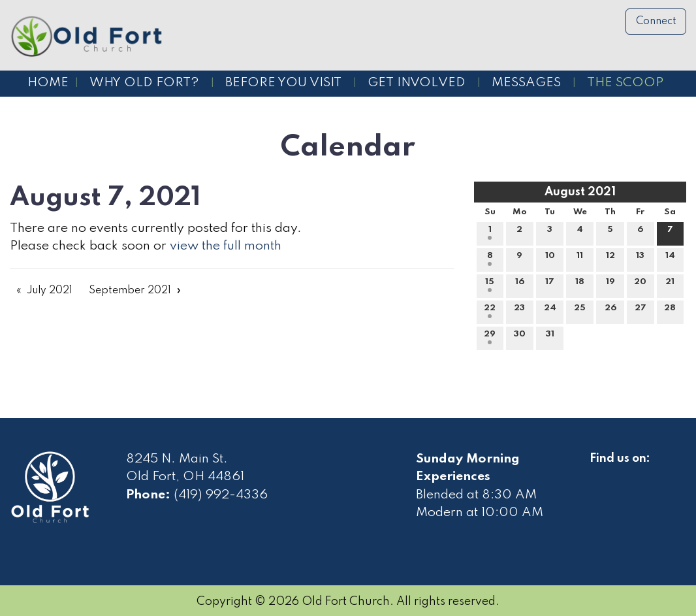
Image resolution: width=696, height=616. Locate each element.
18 (580, 285)
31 (550, 337)
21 (670, 285)
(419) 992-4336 (221, 495)
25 (580, 311)
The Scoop (625, 83)
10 (550, 259)
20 (640, 285)
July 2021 (50, 291)
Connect (656, 22)
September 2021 (130, 291)
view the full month (226, 246)
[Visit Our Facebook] (600, 474)
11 (580, 259)
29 (490, 337)
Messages (526, 83)
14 (670, 259)
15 (490, 285)
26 (610, 311)
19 (610, 285)
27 (641, 311)
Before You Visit (283, 83)
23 (519, 311)
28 (670, 311)
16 (520, 285)
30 (520, 337)
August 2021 (580, 192)
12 (610, 259)
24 (550, 311)
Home (48, 83)
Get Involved (417, 83)
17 (550, 285)
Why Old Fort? (144, 83)
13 (640, 259)
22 (490, 311)
